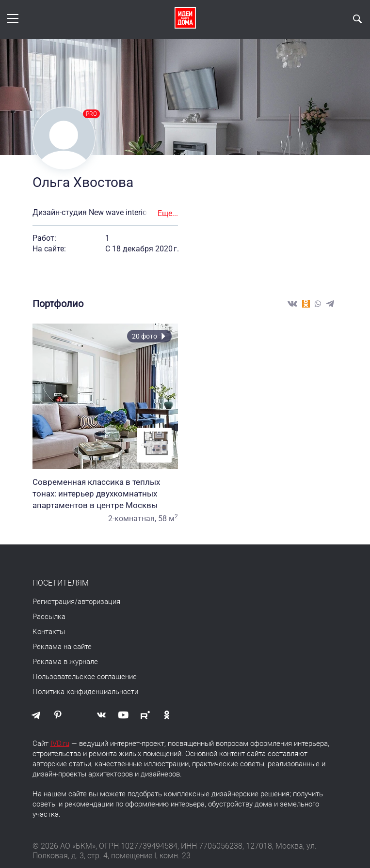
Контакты (49, 632)
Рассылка (49, 617)
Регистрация (54, 602)
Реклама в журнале (65, 662)
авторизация (99, 602)
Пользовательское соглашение (85, 677)
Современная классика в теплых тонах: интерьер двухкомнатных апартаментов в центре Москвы (105, 494)
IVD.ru (60, 744)
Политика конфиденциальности (85, 692)
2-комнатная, (132, 519)
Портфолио (58, 304)
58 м (168, 519)
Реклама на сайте (62, 647)
